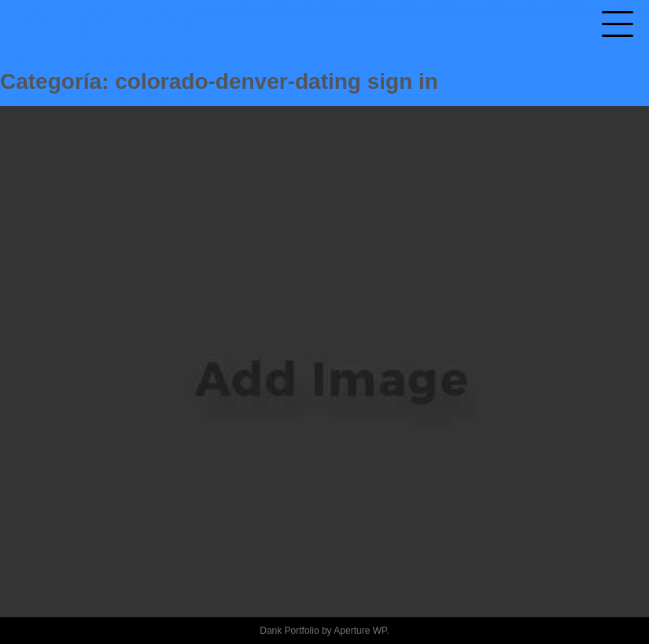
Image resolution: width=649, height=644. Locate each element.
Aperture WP (360, 631)
